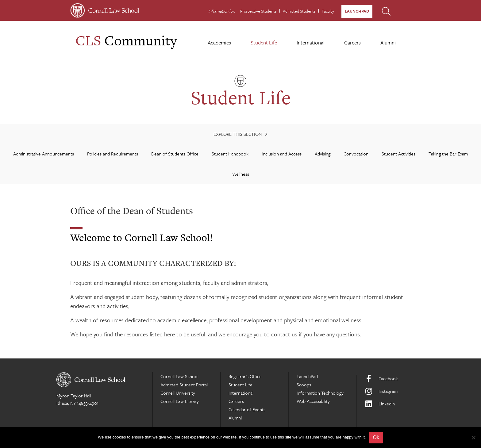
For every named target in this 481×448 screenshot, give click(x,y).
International (311, 42)
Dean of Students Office (175, 154)
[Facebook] (395, 379)
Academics (219, 42)
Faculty (328, 11)
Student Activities (398, 154)
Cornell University (178, 393)
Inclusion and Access (282, 154)
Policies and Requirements (113, 154)
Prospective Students (258, 11)
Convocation (356, 154)
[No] (473, 438)
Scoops (304, 385)
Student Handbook (230, 154)
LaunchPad (357, 11)
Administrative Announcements (44, 154)
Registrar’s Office (245, 376)
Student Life (264, 42)
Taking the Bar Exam (448, 154)
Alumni (388, 42)
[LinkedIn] (395, 404)
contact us (284, 334)
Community (126, 40)
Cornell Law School (179, 376)
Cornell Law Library (180, 401)
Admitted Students (299, 11)
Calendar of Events (247, 409)
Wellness (241, 174)
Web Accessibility (313, 401)
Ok (376, 437)
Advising (323, 154)
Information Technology (320, 393)
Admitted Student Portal (184, 385)
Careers (352, 42)
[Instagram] (395, 391)
